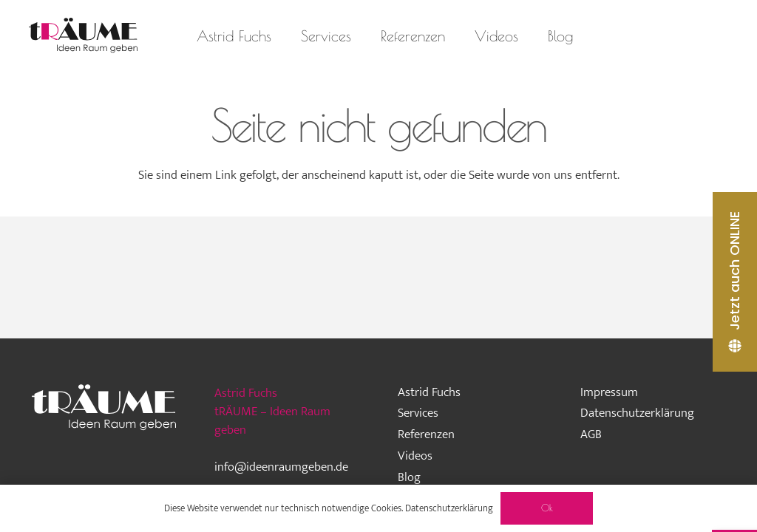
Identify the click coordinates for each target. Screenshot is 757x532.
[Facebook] (672, 35)
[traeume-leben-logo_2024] (84, 35)
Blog (409, 477)
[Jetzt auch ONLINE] (735, 282)
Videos (415, 456)
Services (418, 413)
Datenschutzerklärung (637, 413)
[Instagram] (619, 35)
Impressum (609, 392)
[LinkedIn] (699, 35)
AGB (591, 434)
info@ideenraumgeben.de (281, 467)
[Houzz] (645, 35)
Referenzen (426, 434)
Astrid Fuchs (429, 392)
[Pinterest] (725, 35)
